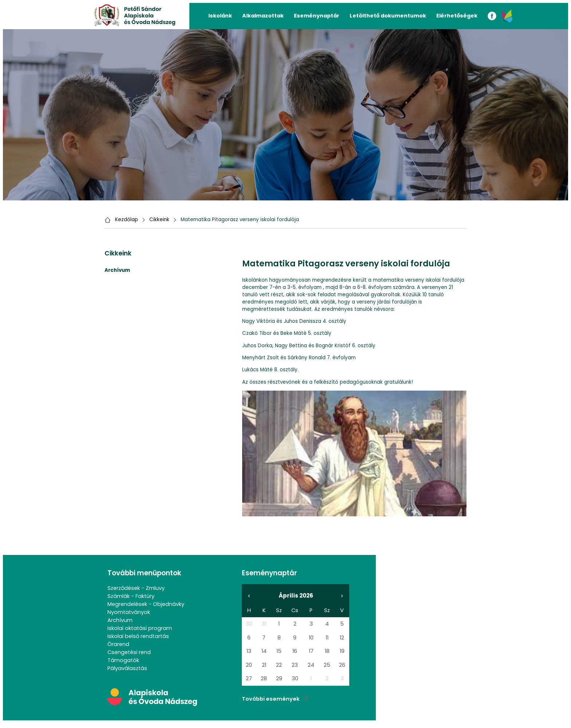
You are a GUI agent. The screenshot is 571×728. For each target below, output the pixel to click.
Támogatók (123, 660)
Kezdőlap (127, 220)
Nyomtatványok (129, 612)
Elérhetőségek (457, 16)
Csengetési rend (129, 652)
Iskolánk (220, 16)
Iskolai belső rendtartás (138, 636)
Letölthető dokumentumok (388, 16)
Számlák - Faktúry (131, 596)
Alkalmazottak (263, 16)
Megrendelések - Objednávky (146, 604)
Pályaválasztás (127, 668)
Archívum (120, 620)
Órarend (118, 644)
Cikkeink (159, 220)
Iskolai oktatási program (140, 628)
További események (275, 699)
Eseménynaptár (317, 16)
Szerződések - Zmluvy (136, 588)
